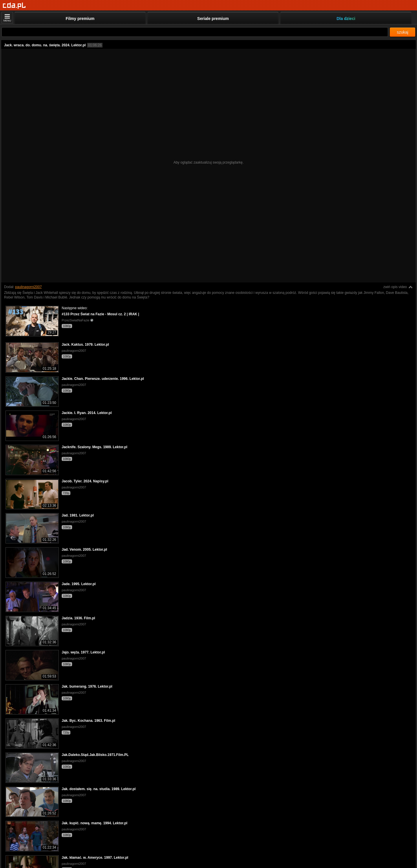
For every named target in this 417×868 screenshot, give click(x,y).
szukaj (403, 32)
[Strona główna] (14, 6)
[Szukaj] (195, 32)
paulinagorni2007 (28, 287)
